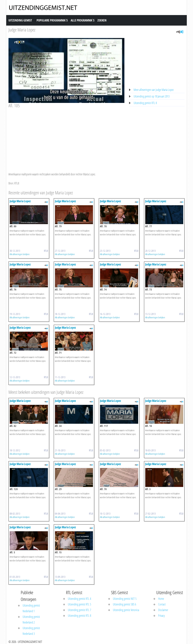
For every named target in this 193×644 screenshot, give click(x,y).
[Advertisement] (66, 137)
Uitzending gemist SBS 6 (124, 604)
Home (161, 599)
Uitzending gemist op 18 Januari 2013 (152, 96)
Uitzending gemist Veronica (126, 610)
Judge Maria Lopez (22, 30)
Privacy (161, 616)
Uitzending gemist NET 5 (125, 599)
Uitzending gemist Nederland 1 (31, 608)
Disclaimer (163, 610)
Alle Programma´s (83, 20)
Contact (162, 604)
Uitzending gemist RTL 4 (79, 599)
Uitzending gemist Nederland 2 (31, 620)
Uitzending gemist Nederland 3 (31, 631)
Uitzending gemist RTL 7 (79, 610)
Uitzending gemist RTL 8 (145, 103)
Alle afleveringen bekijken (20, 254)
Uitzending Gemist (20, 20)
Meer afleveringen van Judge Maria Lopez (154, 90)
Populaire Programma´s (52, 20)
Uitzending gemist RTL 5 (79, 604)
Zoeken (102, 20)
